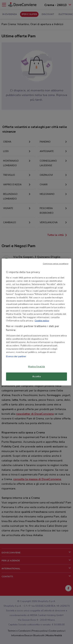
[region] (36, 322)
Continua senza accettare (56, 264)
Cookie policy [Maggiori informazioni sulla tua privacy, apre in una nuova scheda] (42, 321)
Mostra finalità (36, 367)
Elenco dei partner (16, 356)
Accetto (37, 376)
